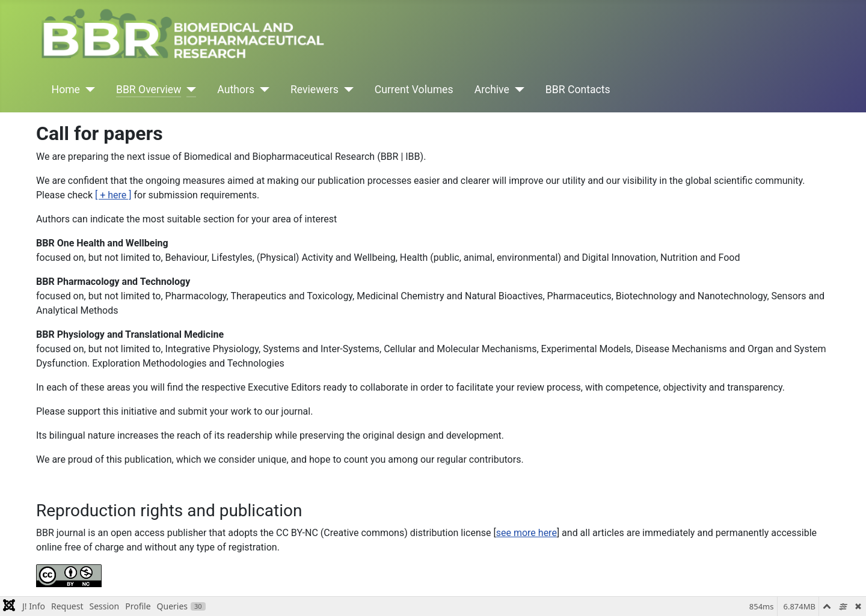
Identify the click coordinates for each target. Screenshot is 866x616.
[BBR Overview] (189, 90)
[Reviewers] (346, 90)
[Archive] (517, 90)
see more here (527, 533)
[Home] (88, 90)
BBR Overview (149, 90)
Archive (492, 90)
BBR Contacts (578, 90)
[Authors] (262, 90)
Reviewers (315, 90)
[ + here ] (113, 195)
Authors (236, 90)
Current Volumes (414, 90)
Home (66, 90)
